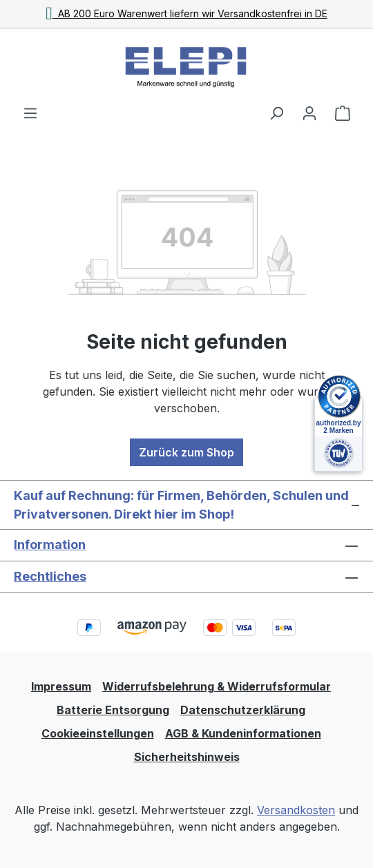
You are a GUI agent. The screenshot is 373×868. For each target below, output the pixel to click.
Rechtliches (50, 576)
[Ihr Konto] (309, 113)
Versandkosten (296, 810)
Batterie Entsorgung (113, 710)
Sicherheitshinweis (187, 757)
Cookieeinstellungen (98, 733)
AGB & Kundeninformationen (243, 733)
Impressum (61, 686)
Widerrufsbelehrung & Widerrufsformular (217, 686)
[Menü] (30, 113)
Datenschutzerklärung (243, 710)
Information (50, 544)
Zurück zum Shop (186, 452)
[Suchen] (276, 113)
